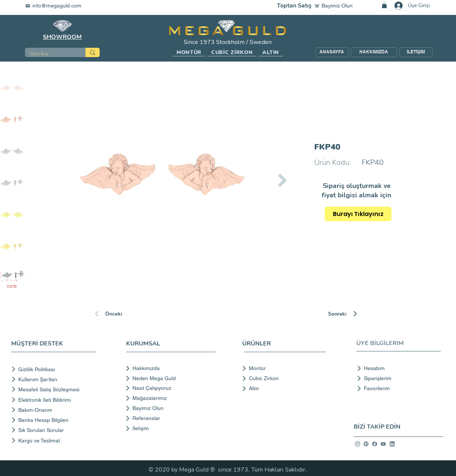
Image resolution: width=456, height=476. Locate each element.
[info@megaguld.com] (58, 6)
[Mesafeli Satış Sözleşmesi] (55, 389)
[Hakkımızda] (170, 368)
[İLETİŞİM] (416, 52)
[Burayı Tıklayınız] (358, 214)
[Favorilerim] (396, 388)
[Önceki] (120, 314)
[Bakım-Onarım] (55, 410)
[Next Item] (282, 180)
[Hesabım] (396, 368)
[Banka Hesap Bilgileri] (55, 420)
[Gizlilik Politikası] (55, 369)
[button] (189, 53)
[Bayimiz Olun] (335, 6)
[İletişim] (170, 428)
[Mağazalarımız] (170, 398)
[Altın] (282, 388)
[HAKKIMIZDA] (374, 52)
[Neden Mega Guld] (170, 378)
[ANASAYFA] (332, 52)
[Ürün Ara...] (50, 54)
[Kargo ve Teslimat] (55, 440)
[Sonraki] (355, 314)
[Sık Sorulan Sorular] (55, 430)
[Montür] (282, 368)
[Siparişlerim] (396, 378)
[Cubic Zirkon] (282, 378)
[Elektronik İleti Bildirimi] (55, 400)
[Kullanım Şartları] (55, 379)
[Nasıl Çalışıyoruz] (170, 388)
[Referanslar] (170, 418)
